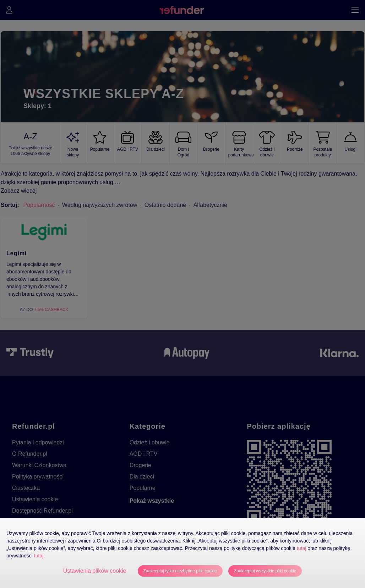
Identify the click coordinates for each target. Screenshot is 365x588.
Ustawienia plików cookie (95, 571)
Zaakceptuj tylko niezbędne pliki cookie (180, 571)
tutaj (301, 548)
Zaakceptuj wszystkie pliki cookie (265, 571)
